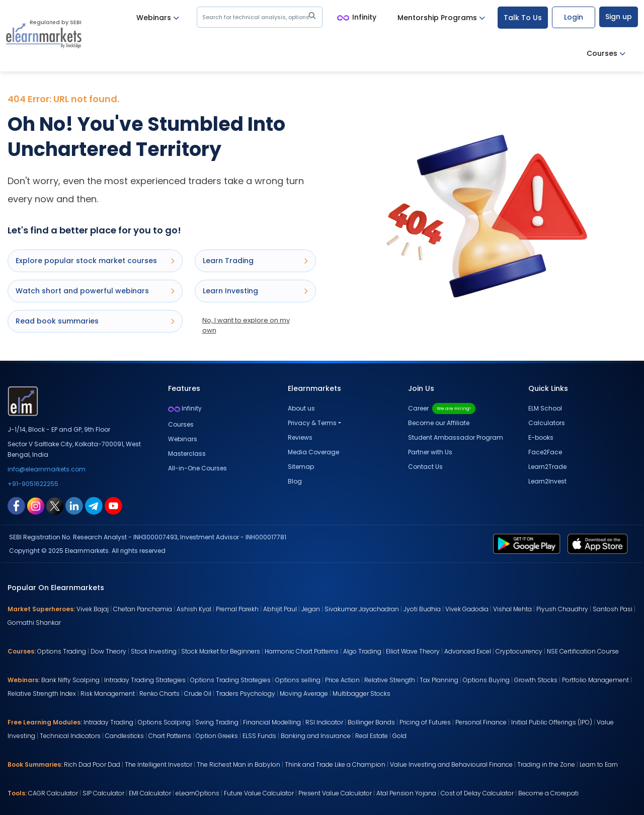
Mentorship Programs (441, 18)
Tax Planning (439, 680)
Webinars (158, 18)
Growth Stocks (536, 680)
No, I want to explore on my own (246, 325)
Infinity (357, 18)
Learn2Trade (547, 467)
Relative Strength (390, 680)
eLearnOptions (197, 793)
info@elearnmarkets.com (47, 469)
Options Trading (62, 651)
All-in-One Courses (197, 468)
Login (574, 17)
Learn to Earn (599, 764)
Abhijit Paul (280, 609)
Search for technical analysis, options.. (261, 17)
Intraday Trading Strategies (145, 680)
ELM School (545, 408)
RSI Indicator (324, 722)
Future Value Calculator (259, 793)
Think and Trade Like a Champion (335, 764)
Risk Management (108, 694)
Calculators (547, 423)
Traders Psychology (246, 694)
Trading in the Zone (546, 764)
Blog (295, 481)
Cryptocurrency (519, 651)
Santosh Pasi (613, 609)
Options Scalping (164, 722)
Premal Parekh (237, 609)
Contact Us (425, 467)
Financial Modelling (272, 722)
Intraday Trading (108, 722)
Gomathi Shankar (34, 623)
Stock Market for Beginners (221, 651)
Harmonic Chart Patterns (302, 651)
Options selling (298, 680)
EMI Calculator (150, 793)
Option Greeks (217, 736)
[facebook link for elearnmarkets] (16, 505)
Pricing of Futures (425, 722)
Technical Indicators (70, 736)
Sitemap (301, 467)
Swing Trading (217, 722)
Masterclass (187, 454)
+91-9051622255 (33, 484)
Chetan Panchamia (143, 609)
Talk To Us (523, 18)
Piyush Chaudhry (562, 609)
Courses (606, 54)
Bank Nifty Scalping (70, 680)
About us (301, 408)
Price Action (342, 680)
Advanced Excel (468, 651)
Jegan (311, 609)
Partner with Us (430, 452)
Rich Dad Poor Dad (92, 764)
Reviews (300, 437)
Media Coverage (313, 452)
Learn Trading (255, 261)
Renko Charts (159, 694)
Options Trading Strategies (230, 680)
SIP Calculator (103, 793)
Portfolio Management (595, 680)
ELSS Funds (259, 736)
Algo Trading (362, 651)
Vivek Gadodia (467, 609)
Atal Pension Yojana (406, 793)
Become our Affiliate (439, 423)
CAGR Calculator (53, 793)
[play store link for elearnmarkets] (529, 543)
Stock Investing (154, 651)
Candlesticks (125, 736)
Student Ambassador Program (456, 437)
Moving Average (304, 694)
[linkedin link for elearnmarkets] (74, 505)
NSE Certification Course (583, 651)
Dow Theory (108, 651)
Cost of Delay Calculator (477, 793)
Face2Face (545, 452)
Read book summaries (95, 321)
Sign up (619, 17)
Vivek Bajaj (93, 609)
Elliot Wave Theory (413, 651)
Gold (399, 736)
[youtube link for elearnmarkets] (113, 505)
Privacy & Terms (312, 423)
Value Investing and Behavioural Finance (451, 764)
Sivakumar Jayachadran (362, 609)
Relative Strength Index (42, 694)
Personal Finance (481, 722)
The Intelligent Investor (158, 764)
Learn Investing (255, 291)
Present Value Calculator (335, 793)
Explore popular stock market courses (95, 261)
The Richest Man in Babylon (238, 764)
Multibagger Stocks (361, 694)
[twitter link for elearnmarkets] (55, 505)
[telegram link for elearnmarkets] (94, 505)
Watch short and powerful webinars (95, 291)
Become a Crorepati (548, 793)
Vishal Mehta (512, 609)
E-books (541, 437)
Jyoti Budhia (422, 609)
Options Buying (486, 680)
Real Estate (372, 736)
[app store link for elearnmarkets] (599, 543)
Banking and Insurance (316, 736)
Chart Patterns (170, 736)
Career (442, 408)
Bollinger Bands (371, 722)
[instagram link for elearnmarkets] (36, 505)
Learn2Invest (547, 481)
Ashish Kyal (194, 609)
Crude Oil (198, 694)
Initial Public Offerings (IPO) (552, 722)
